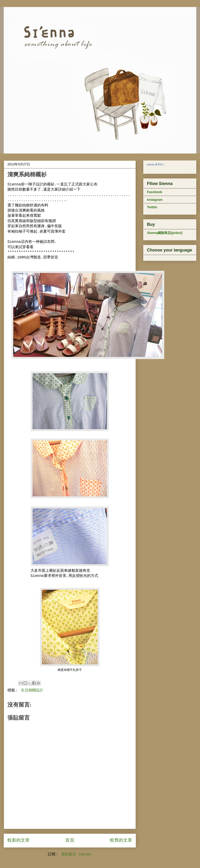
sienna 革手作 (155, 164)
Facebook (155, 192)
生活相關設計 (32, 690)
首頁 (70, 840)
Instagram (155, 200)
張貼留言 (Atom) (76, 854)
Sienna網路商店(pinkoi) (165, 233)
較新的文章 (18, 840)
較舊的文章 (121, 840)
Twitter (152, 207)
